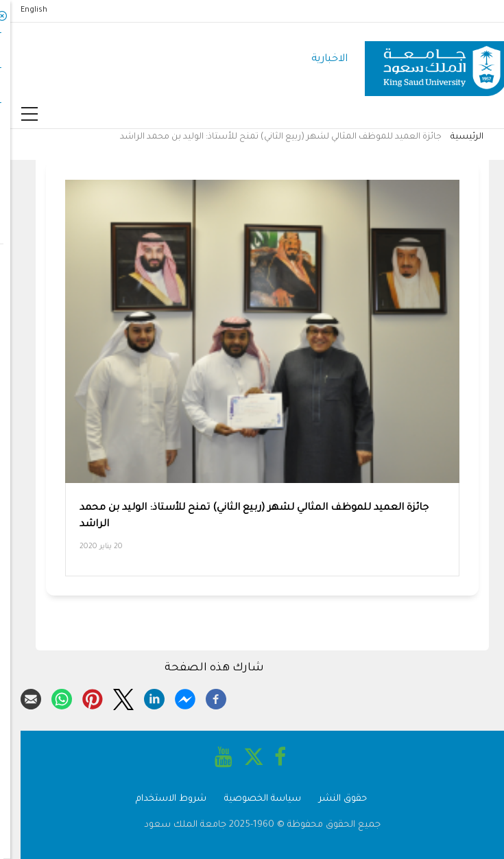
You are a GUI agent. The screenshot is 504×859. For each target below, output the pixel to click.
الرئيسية (457, 137)
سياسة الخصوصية (252, 799)
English (24, 10)
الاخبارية (319, 59)
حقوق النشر (333, 799)
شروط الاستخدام (161, 799)
